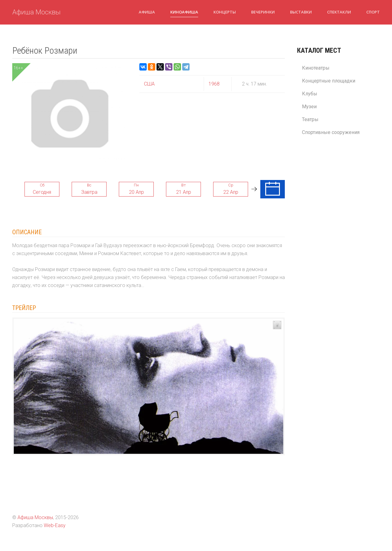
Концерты (225, 12)
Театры (310, 119)
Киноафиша (184, 12)
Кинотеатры (316, 68)
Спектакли (339, 12)
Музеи (309, 107)
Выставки (301, 12)
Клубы (310, 94)
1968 (214, 84)
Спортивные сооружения (331, 132)
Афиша (147, 12)
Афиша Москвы (36, 12)
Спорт (373, 12)
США (149, 84)
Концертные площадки (329, 81)
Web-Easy (55, 525)
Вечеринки (263, 12)
